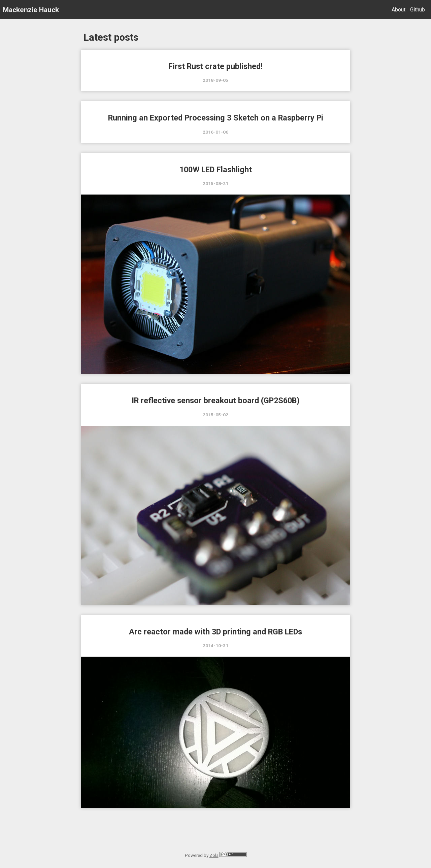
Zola (214, 855)
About (399, 10)
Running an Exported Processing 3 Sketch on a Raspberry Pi (216, 118)
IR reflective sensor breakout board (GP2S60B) (216, 401)
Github (418, 10)
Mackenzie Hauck (31, 10)
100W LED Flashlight (216, 170)
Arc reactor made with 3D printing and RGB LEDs (215, 632)
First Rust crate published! (215, 66)
